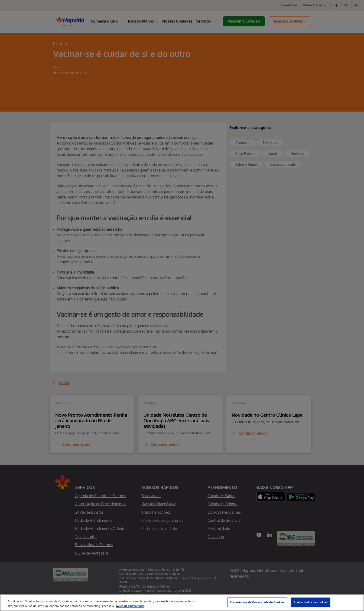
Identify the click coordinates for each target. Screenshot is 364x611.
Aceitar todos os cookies (311, 602)
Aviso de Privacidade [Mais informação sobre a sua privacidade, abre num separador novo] (130, 606)
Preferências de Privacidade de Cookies (257, 602)
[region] (182, 603)
